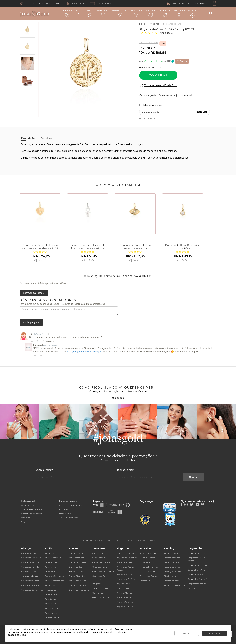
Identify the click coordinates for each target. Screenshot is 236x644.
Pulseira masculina (148, 572)
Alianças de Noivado (30, 567)
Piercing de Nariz (171, 562)
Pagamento (65, 514)
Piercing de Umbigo (173, 567)
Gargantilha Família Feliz (199, 579)
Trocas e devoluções (68, 518)
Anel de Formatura (53, 558)
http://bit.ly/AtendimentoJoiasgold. (85, 352)
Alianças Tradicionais (30, 581)
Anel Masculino (52, 608)
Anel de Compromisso (54, 581)
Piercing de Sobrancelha (175, 585)
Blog (23, 522)
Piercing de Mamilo (172, 572)
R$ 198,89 (158, 53)
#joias (108, 391)
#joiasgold (96, 391)
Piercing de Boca (171, 581)
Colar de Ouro (98, 553)
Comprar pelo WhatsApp (160, 85)
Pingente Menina (124, 593)
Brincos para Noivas (77, 581)
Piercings (165, 13)
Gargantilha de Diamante (199, 565)
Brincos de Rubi (76, 567)
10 (142, 53)
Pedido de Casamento (54, 576)
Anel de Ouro (51, 604)
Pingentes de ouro (100, 588)
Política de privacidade (32, 509)
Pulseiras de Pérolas (149, 576)
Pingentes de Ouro (124, 607)
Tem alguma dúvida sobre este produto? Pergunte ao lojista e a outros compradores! (62, 304)
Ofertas (193, 14)
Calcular (202, 112)
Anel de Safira (51, 572)
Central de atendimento (71, 505)
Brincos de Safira (76, 572)
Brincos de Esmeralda (78, 562)
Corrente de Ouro (100, 567)
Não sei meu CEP (147, 118)
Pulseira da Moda (147, 558)
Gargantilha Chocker (197, 584)
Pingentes (136, 13)
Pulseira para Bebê (148, 553)
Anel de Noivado (52, 594)
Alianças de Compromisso (32, 590)
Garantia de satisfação (32, 514)
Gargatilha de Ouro (101, 597)
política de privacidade (90, 632)
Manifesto (26, 518)
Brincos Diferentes (77, 576)
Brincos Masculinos (77, 585)
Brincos (89, 13)
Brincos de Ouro (76, 553)
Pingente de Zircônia (126, 579)
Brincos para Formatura (79, 590)
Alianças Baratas (28, 553)
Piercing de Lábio (171, 576)
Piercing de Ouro (171, 553)
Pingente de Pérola (125, 575)
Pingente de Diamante (126, 553)
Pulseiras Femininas (149, 567)
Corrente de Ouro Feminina (104, 572)
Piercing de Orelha (172, 558)
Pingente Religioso (125, 602)
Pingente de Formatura (127, 558)
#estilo (143, 391)
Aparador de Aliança (30, 585)
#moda (132, 391)
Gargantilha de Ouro (196, 553)
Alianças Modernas (29, 576)
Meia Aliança (50, 590)
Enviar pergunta (31, 322)
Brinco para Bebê (76, 558)
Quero (194, 477)
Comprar (158, 75)
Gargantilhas (120, 13)
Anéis (78, 13)
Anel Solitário (51, 599)
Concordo (215, 633)
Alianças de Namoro (30, 562)
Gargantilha (98, 593)
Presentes (179, 13)
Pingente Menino (124, 597)
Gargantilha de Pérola (197, 575)
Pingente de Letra (124, 562)
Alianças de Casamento (31, 558)
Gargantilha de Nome (197, 570)
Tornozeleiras (146, 581)
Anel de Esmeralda (53, 553)
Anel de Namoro (52, 562)
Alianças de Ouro (28, 572)
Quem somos (28, 505)
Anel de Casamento (53, 585)
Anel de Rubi (51, 567)
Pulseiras (151, 13)
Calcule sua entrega (151, 105)
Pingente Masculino (125, 588)
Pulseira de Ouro (147, 562)
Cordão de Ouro (99, 558)
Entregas (64, 509)
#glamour (119, 391)
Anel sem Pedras (52, 617)
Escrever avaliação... (34, 293)
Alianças (67, 13)
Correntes (103, 13)
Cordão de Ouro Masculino (104, 562)
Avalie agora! (167, 33)
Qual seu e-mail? (126, 470)
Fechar (187, 633)
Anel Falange (51, 613)
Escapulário (193, 588)
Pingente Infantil (124, 584)
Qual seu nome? (44, 470)
